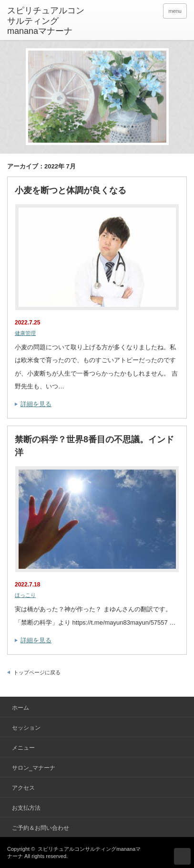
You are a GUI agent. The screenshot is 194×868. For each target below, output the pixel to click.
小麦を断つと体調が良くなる (71, 190)
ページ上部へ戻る (182, 856)
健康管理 (25, 333)
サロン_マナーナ (34, 768)
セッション (26, 728)
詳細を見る (36, 404)
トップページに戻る (37, 672)
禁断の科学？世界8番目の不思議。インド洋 (94, 446)
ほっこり (25, 595)
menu (175, 11)
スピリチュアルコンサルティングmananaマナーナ (46, 21)
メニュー (23, 748)
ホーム (20, 708)
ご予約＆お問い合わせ (41, 828)
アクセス (23, 788)
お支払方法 (26, 808)
